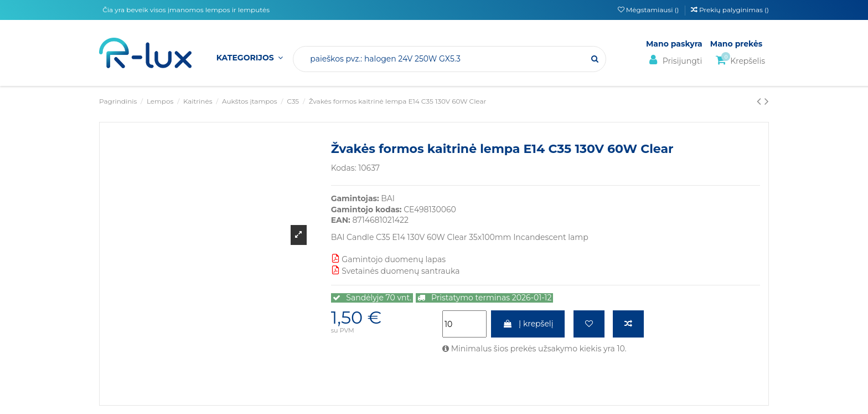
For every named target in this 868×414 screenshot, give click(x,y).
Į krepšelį (528, 324)
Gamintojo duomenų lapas (388, 259)
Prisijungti (674, 60)
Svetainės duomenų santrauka (396, 271)
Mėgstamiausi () (649, 10)
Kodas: (344, 168)
